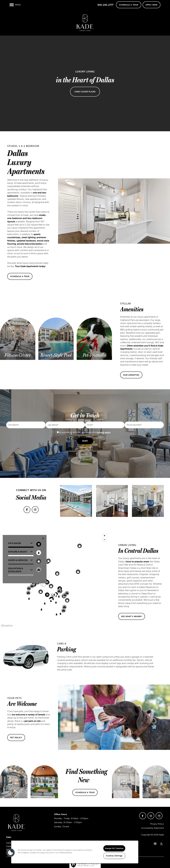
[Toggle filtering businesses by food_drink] (39, 544)
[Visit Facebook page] (27, 510)
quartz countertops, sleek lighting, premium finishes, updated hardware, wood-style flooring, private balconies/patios (28, 239)
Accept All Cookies (114, 848)
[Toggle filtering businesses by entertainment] (39, 553)
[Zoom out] (105, 540)
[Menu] (15, 5)
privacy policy (104, 432)
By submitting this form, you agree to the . (85, 432)
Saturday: (58, 822)
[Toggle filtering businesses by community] (39, 570)
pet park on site (33, 721)
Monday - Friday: (62, 818)
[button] (129, 5)
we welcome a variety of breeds (29, 715)
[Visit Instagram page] (35, 510)
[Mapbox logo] (7, 626)
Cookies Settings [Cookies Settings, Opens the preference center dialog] (114, 856)
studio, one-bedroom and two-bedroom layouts (27, 218)
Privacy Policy (157, 824)
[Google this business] (159, 816)
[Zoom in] (105, 536)
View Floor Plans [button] (85, 92)
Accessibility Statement (152, 828)
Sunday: (58, 826)
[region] (54, 580)
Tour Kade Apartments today (30, 266)
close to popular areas (137, 562)
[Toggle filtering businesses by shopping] (39, 561)
